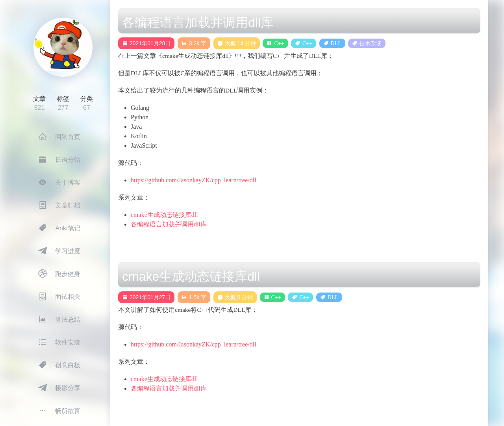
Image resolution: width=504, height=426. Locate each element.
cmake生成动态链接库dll (164, 215)
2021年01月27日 (146, 297)
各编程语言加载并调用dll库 (169, 224)
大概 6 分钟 (235, 297)
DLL (336, 43)
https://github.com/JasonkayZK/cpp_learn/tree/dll (194, 180)
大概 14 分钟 (237, 43)
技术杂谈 (371, 43)
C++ (279, 43)
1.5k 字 (194, 297)
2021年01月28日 (146, 43)
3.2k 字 (194, 43)
